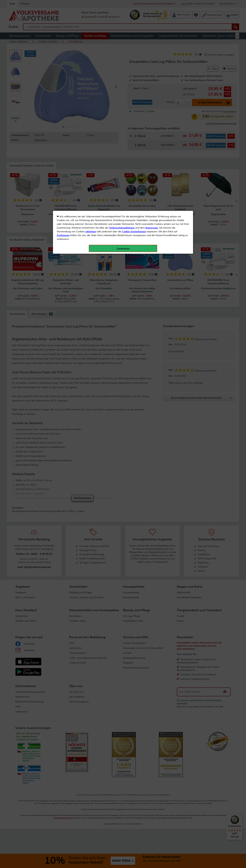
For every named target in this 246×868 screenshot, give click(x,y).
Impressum (152, 77)
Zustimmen (63, 84)
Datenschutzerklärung (122, 77)
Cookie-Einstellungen (134, 80)
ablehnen (91, 80)
